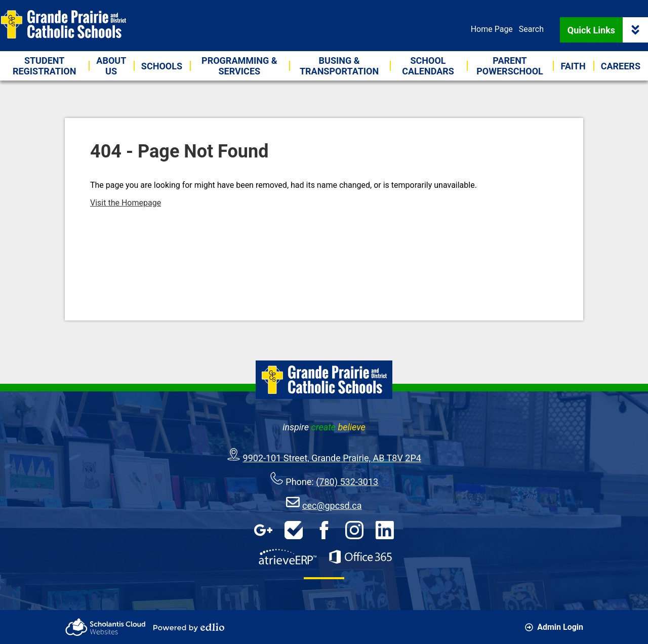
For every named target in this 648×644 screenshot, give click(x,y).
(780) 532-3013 (347, 482)
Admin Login (554, 627)
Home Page (492, 29)
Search (531, 29)
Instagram (354, 530)
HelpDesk (294, 530)
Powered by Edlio (189, 627)
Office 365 (360, 557)
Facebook (324, 530)
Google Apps (263, 530)
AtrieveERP (288, 557)
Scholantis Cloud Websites (105, 627)
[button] (111, 66)
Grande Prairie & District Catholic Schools (63, 24)
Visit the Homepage (126, 203)
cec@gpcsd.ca (332, 506)
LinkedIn (385, 530)
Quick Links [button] (608, 30)
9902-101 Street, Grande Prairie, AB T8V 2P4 (332, 458)
